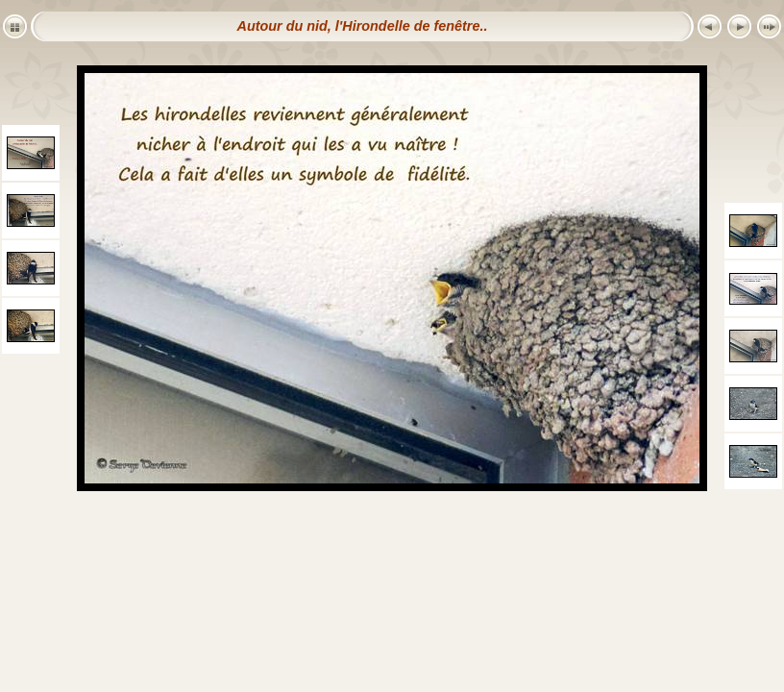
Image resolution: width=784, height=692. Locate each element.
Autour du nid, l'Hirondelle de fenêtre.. (363, 26)
